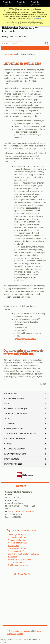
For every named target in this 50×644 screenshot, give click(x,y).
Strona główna (10, 54)
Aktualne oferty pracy (17, 540)
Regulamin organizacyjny (15, 409)
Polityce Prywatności (33, 18)
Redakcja (8, 444)
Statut (7, 404)
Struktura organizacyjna (15, 414)
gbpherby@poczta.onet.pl (25, 339)
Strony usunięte (11, 459)
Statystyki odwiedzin (13, 464)
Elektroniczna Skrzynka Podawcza (20, 434)
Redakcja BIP (13, 546)
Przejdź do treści (21, 3)
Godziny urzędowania (14, 398)
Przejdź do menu (7, 3)
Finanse (7, 419)
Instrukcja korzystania (14, 449)
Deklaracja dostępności (15, 454)
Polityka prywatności (17, 551)
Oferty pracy (10, 424)
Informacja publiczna (14, 429)
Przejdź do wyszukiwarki (35, 3)
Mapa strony (27, 631)
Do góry (47, 3)
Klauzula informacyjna (14, 439)
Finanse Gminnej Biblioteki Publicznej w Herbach (19, 561)
